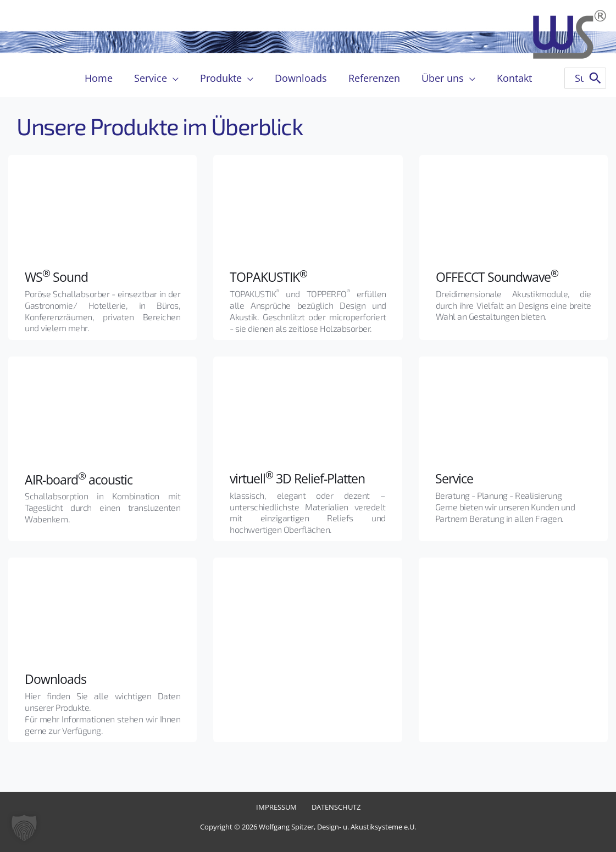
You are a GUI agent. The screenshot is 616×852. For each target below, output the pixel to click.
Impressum (277, 807)
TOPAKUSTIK (270, 277)
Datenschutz (334, 807)
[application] (176, 78)
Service (455, 478)
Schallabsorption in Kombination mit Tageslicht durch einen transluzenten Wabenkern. (104, 507)
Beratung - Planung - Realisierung (499, 495)
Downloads (56, 679)
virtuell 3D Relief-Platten (300, 478)
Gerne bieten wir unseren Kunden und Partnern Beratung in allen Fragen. (506, 513)
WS (34, 277)
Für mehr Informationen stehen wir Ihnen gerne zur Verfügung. (104, 725)
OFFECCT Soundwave (499, 277)
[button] (24, 828)
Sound (70, 277)
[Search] (595, 78)
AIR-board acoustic (81, 479)
